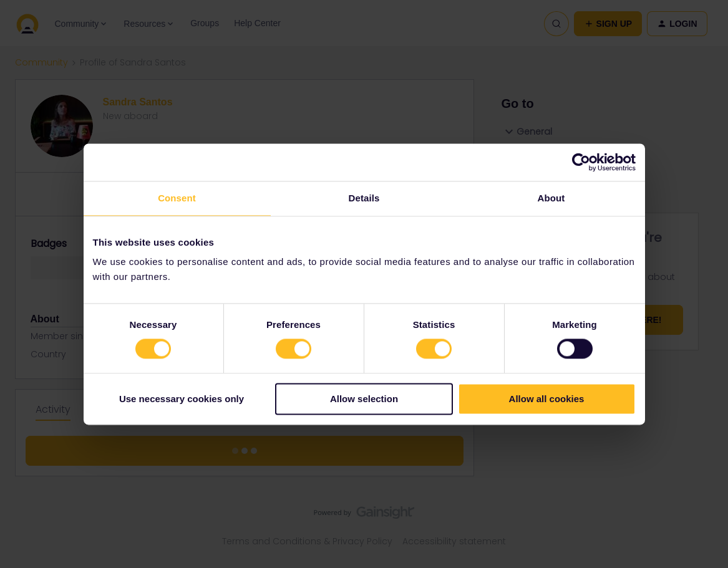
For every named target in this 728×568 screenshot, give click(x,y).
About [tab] (551, 198)
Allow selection (364, 399)
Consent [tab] (177, 198)
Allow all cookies (547, 399)
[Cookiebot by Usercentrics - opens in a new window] (581, 162)
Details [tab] (364, 198)
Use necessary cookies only (182, 399)
